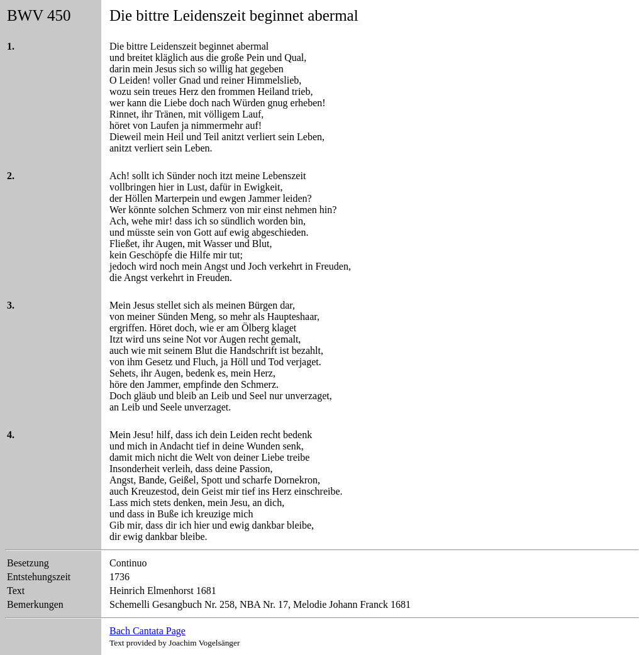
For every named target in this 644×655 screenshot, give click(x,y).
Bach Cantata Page (147, 631)
